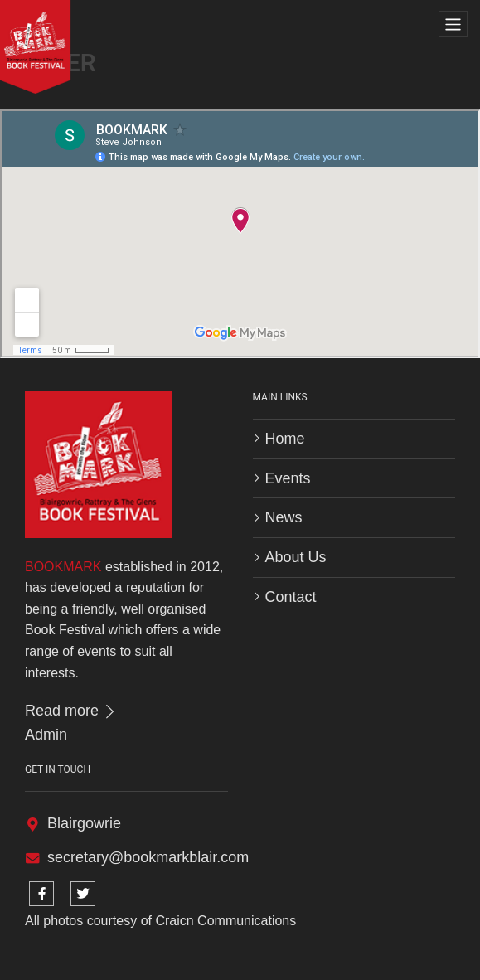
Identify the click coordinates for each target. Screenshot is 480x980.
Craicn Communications (225, 921)
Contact (291, 597)
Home (285, 439)
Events (288, 478)
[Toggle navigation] (453, 24)
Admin (46, 735)
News (284, 517)
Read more (71, 711)
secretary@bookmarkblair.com (148, 857)
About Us (296, 557)
